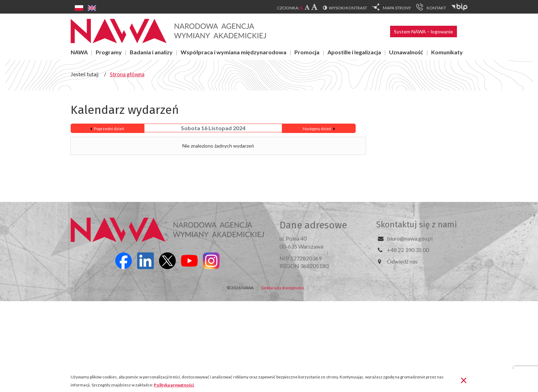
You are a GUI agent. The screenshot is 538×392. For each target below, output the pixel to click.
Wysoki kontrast (348, 8)
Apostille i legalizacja (354, 52)
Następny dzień (317, 129)
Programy (109, 52)
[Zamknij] (464, 380)
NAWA (79, 52)
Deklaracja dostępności (283, 288)
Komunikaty (447, 52)
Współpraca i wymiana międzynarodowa (234, 52)
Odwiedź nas (402, 261)
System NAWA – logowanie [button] (424, 32)
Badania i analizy (151, 52)
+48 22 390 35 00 (408, 250)
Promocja (307, 52)
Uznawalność (406, 52)
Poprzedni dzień (109, 129)
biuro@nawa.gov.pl (410, 238)
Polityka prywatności (174, 385)
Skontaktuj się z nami (417, 225)
